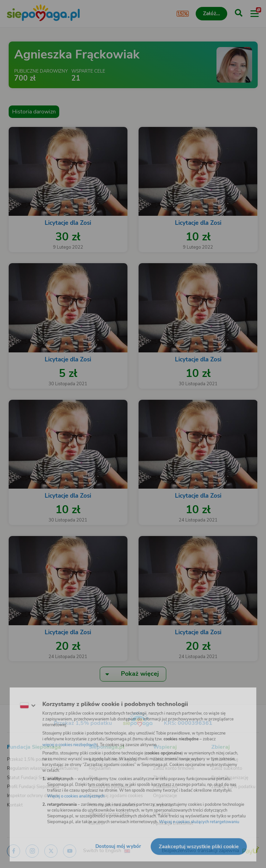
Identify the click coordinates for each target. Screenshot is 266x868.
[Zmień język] (19, 700)
